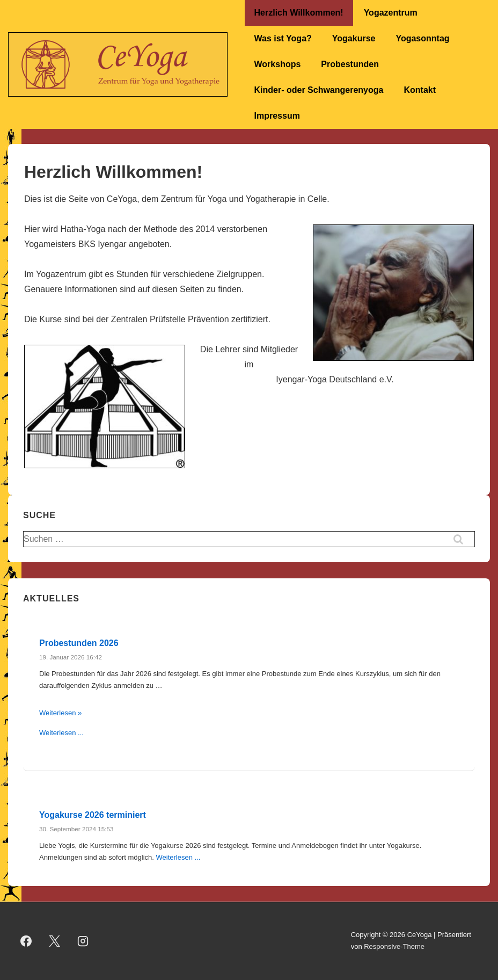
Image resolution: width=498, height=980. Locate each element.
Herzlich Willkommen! (299, 13)
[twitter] (55, 941)
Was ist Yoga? (283, 38)
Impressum (277, 116)
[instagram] (83, 941)
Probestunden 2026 (79, 643)
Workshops (278, 64)
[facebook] (26, 941)
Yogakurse (354, 38)
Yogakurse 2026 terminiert (93, 815)
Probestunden (350, 64)
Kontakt (420, 90)
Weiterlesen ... (61, 733)
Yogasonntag (422, 38)
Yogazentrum (391, 13)
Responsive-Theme (394, 946)
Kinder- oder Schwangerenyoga (319, 90)
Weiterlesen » (60, 713)
